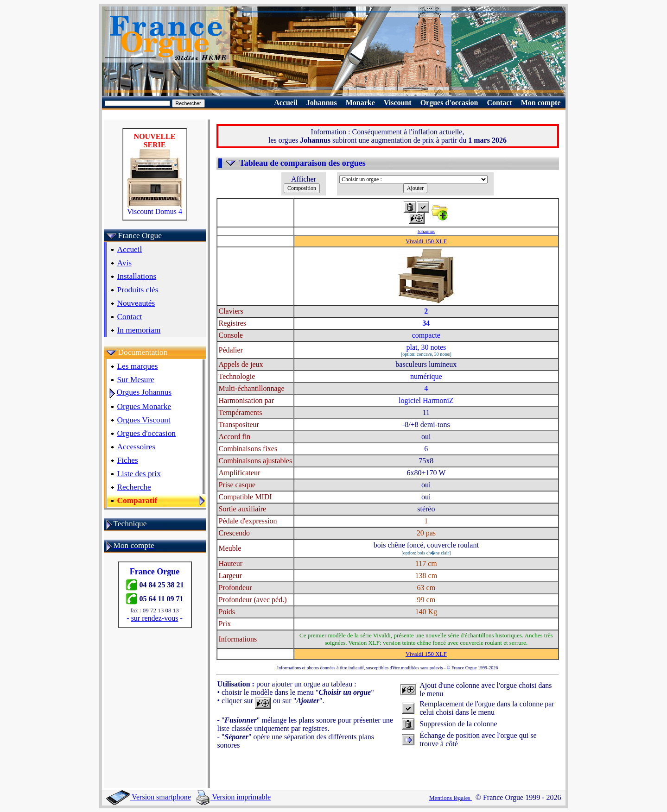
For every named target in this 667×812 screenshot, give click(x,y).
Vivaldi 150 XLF (426, 241)
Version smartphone (149, 797)
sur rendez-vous (155, 618)
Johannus (426, 231)
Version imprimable (234, 797)
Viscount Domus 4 (155, 208)
